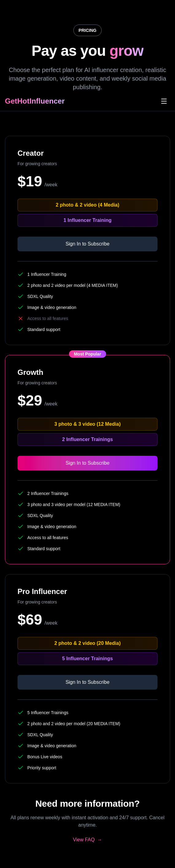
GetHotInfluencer (35, 101)
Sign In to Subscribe (87, 244)
